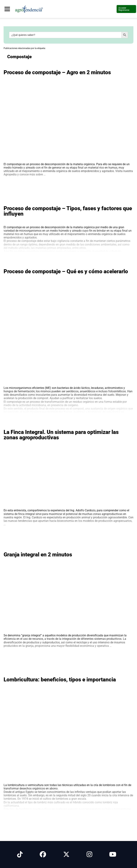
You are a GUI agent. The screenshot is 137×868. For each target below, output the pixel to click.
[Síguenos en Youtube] (113, 854)
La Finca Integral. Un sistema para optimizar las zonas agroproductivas (61, 435)
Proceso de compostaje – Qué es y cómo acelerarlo (66, 271)
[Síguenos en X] (66, 854)
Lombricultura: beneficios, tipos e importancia (60, 680)
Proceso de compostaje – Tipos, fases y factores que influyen (68, 211)
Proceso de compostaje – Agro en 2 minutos (57, 72)
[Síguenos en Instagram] (89, 854)
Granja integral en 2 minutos (38, 555)
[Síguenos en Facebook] (43, 854)
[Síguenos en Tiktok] (20, 854)
